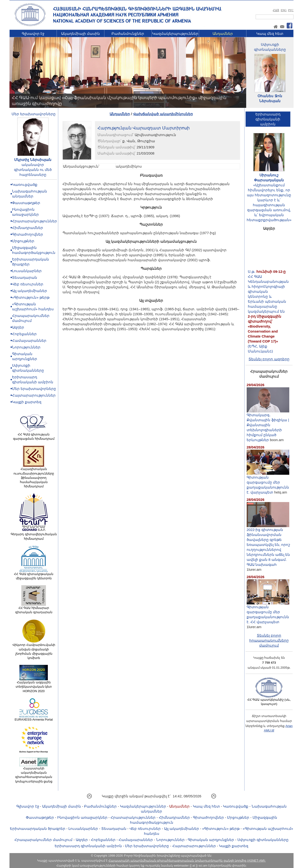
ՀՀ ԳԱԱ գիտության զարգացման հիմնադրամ (34, 435)
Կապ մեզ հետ (270, 34)
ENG (284, 10)
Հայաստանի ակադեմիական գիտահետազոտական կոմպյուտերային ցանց (34, 773)
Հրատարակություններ (35, 221)
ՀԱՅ (276, 10)
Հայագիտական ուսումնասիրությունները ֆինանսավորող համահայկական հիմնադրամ (34, 476)
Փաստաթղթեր (26, 203)
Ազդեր (18, 327)
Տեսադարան (25, 277)
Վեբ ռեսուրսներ (28, 284)
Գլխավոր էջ (33, 34)
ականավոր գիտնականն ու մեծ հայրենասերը (33, 170)
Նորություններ (26, 347)
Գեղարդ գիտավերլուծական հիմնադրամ (34, 535)
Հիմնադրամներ (28, 228)
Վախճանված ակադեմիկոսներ (163, 114)
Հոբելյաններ (24, 334)
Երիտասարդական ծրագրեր (38, 829)
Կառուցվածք (25, 185)
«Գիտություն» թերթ (31, 297)
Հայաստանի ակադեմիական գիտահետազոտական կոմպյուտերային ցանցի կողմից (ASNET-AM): (187, 861)
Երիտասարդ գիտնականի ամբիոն (88, 846)
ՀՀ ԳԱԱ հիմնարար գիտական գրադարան (34, 608)
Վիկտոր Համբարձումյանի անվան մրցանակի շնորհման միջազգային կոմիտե (34, 650)
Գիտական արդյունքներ (211, 840)
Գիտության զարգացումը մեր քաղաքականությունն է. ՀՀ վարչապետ (268, 612)
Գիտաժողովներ (28, 234)
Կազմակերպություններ (175, 34)
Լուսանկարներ (27, 271)
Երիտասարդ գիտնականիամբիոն (268, 119)
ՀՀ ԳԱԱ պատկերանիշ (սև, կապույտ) (269, 700)
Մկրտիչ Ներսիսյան (33, 160)
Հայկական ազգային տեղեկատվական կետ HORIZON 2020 (34, 685)
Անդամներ (223, 34)
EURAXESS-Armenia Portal (34, 718)
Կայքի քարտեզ (27, 402)
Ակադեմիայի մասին (80, 34)
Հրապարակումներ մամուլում (43, 840)
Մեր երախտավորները (34, 114)
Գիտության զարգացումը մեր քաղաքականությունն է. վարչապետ (268, 483)
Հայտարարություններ (34, 395)
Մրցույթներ (23, 241)
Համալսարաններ (29, 340)
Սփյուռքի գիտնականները (263, 840)
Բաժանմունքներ (128, 34)
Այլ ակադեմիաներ (30, 291)
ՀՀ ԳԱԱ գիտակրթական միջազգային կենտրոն (34, 575)
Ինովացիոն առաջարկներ (82, 817)
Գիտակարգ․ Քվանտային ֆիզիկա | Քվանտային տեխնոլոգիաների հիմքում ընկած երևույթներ (268, 425)
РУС (291, 10)
